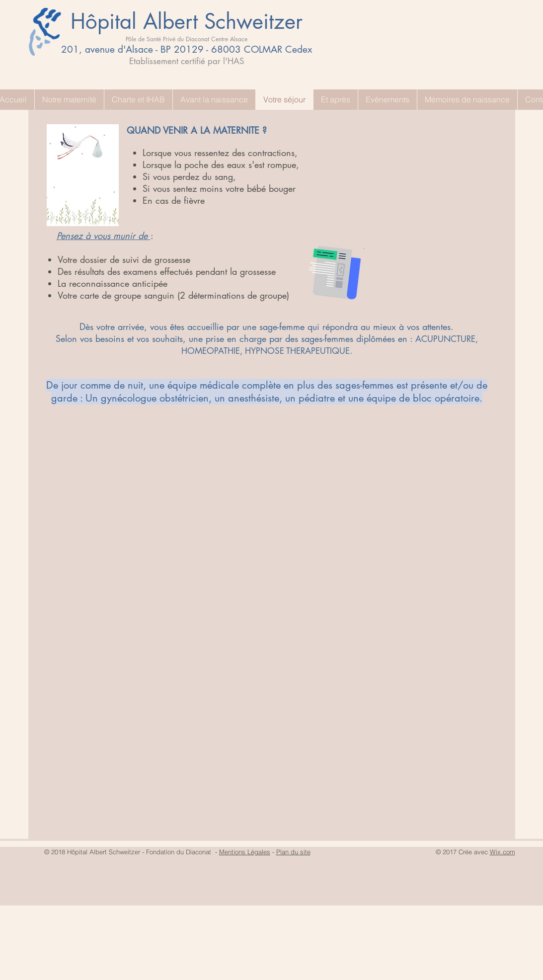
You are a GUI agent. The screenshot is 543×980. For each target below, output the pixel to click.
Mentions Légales (245, 852)
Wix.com (503, 852)
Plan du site (293, 852)
